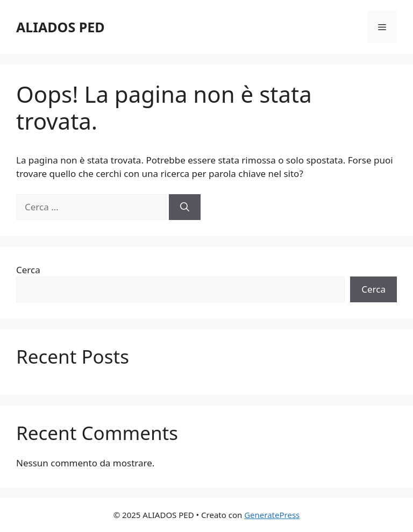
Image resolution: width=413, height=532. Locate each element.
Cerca (28, 270)
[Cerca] (185, 207)
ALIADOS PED (60, 27)
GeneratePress (272, 515)
